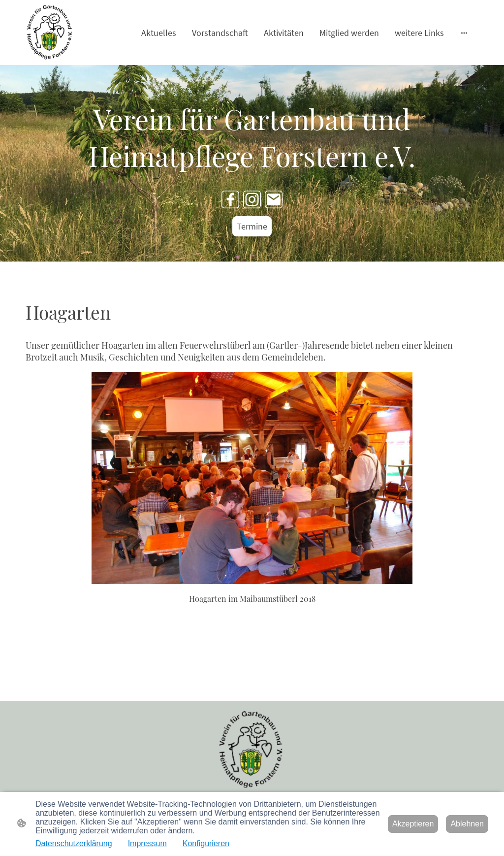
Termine (252, 226)
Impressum (147, 843)
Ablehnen (467, 824)
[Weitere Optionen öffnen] (464, 33)
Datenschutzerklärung (74, 843)
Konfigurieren (206, 843)
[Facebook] (230, 199)
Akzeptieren (413, 824)
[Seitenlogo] (50, 33)
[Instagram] (252, 199)
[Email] (274, 199)
